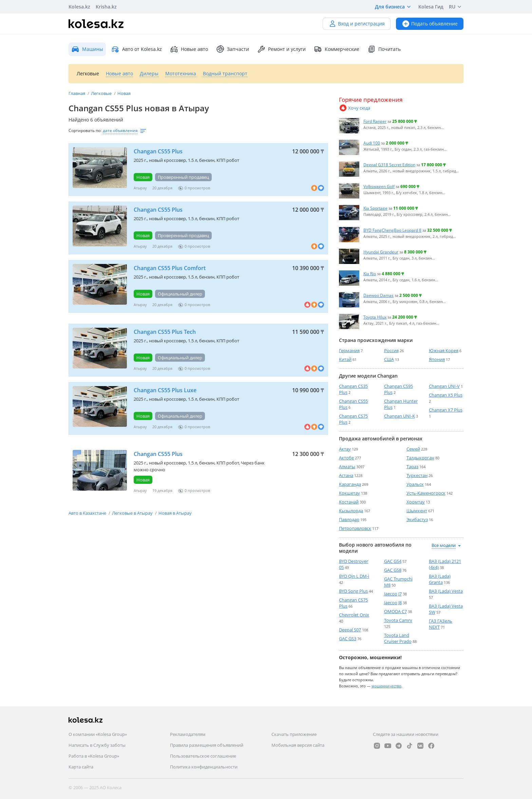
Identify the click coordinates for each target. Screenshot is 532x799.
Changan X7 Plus (446, 410)
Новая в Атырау (175, 513)
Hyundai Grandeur (381, 252)
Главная (77, 93)
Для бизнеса (394, 7)
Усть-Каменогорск (426, 493)
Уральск (415, 484)
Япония (437, 359)
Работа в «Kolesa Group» (94, 756)
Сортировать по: (85, 130)
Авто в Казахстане (88, 513)
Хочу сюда (355, 108)
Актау (345, 449)
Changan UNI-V (444, 386)
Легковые (102, 93)
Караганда (350, 484)
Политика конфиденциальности (204, 767)
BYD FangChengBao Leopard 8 (392, 230)
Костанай (349, 502)
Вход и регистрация (357, 24)
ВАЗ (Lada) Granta (440, 579)
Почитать (384, 49)
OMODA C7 (395, 611)
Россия (391, 350)
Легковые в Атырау (133, 513)
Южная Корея (444, 350)
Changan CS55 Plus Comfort (170, 268)
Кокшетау (349, 493)
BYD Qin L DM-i (354, 576)
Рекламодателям (188, 734)
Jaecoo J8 (393, 603)
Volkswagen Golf (379, 186)
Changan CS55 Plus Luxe (165, 390)
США (389, 359)
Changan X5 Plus (446, 395)
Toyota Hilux (375, 317)
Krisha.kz (106, 7)
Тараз (412, 467)
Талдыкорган (420, 458)
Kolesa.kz (79, 7)
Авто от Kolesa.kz (137, 49)
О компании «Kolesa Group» (98, 734)
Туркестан (417, 475)
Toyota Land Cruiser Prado (398, 638)
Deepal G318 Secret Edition (389, 165)
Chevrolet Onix (354, 615)
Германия (349, 350)
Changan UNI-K (400, 416)
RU (456, 7)
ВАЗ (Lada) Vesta (446, 591)
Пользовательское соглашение (203, 756)
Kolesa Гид (431, 7)
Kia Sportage (375, 208)
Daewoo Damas (378, 295)
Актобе (346, 458)
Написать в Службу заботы (97, 745)
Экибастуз (417, 519)
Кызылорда (351, 511)
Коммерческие (337, 49)
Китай (345, 359)
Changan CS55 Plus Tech (165, 332)
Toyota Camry (398, 620)
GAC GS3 (348, 639)
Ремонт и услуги (281, 49)
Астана (346, 475)
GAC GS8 (393, 570)
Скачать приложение (294, 734)
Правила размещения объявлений (207, 745)
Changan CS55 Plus (158, 151)
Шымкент (417, 511)
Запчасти (233, 49)
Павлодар (349, 519)
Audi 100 (372, 143)
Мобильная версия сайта (298, 745)
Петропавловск (355, 528)
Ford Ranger (375, 121)
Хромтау (416, 502)
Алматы (347, 467)
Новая (124, 93)
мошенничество (386, 686)
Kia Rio (370, 273)
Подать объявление (430, 24)
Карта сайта (81, 767)
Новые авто (189, 49)
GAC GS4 (393, 561)
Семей (413, 449)
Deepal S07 (350, 630)
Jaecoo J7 (393, 594)
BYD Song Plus (353, 591)
